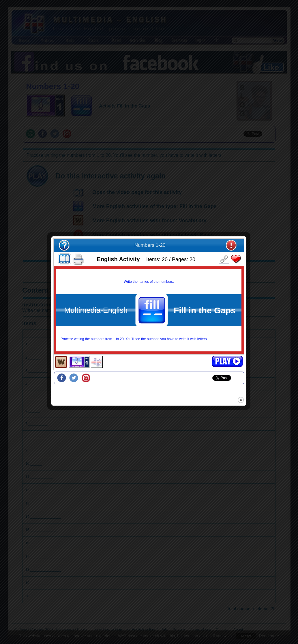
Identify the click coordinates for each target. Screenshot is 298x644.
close (241, 401)
